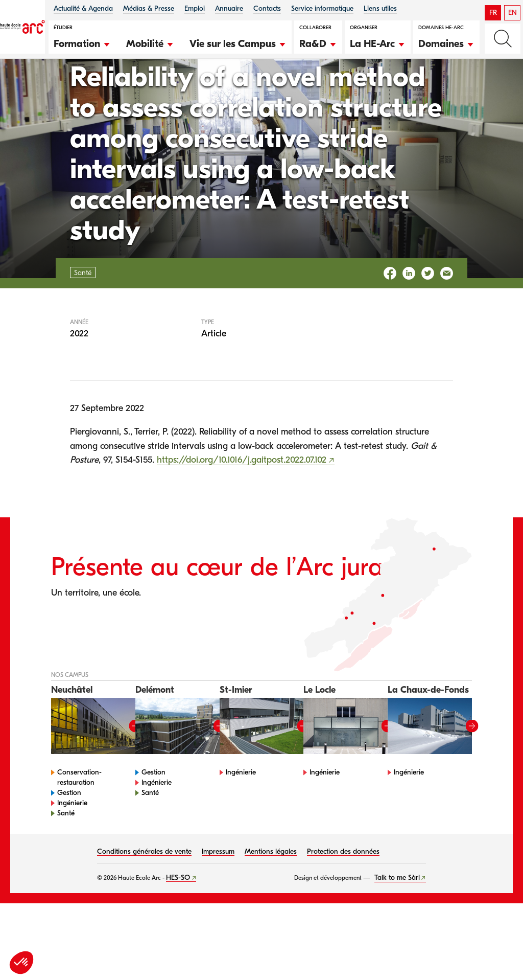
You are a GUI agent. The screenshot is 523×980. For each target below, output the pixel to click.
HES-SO (178, 934)
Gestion (69, 849)
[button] (82, 42)
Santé (59, 90)
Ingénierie (72, 859)
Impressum (218, 908)
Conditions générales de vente (144, 908)
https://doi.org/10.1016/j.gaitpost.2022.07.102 (242, 516)
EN (513, 13)
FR (493, 13)
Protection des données (343, 908)
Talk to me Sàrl (397, 934)
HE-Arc (21, 90)
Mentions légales (271, 908)
